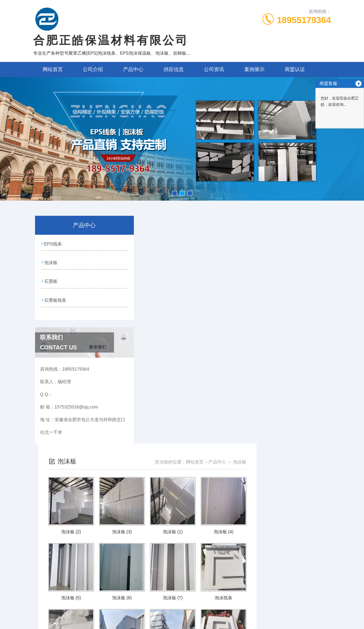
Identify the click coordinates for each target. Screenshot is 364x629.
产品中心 (133, 69)
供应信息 (174, 69)
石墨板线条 (56, 298)
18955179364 (304, 20)
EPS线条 (53, 244)
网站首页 (53, 69)
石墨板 (51, 280)
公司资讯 (214, 69)
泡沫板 (51, 262)
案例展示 (254, 69)
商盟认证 (295, 69)
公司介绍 (93, 69)
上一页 (204, 524)
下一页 (240, 524)
